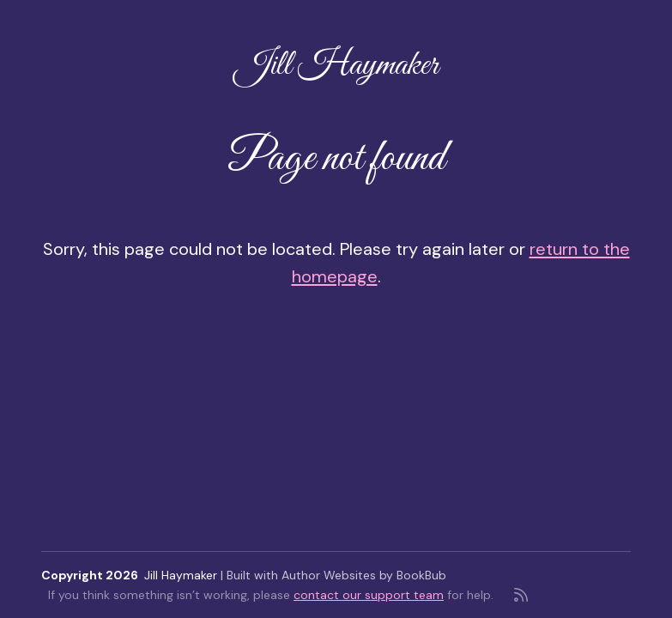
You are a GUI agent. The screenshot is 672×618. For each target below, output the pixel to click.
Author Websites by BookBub (364, 575)
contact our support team (369, 595)
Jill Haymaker (336, 66)
